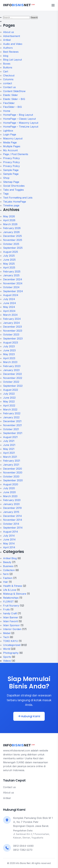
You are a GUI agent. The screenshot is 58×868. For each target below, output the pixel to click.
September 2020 (13, 480)
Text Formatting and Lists (18, 198)
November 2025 (13, 240)
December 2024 (13, 279)
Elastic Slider (11, 95)
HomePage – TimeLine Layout (21, 127)
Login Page (10, 134)
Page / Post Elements (16, 154)
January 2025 (11, 275)
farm (6, 574)
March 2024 (10, 315)
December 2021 (12, 421)
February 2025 (12, 272)
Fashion (8, 578)
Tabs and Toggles (13, 190)
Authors (8, 48)
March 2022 (10, 410)
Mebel (7, 633)
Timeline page (11, 205)
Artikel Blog (10, 558)
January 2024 (11, 323)
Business (8, 566)
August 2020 (11, 484)
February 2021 (12, 461)
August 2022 (11, 390)
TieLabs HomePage (15, 202)
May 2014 (9, 544)
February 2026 (12, 228)
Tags (6, 194)
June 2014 (9, 539)
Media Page (10, 142)
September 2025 (13, 248)
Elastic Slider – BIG (14, 99)
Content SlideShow (14, 91)
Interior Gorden (12, 629)
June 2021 (9, 445)
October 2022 (11, 382)
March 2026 (10, 224)
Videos (7, 661)
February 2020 (12, 500)
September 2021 (13, 433)
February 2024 (12, 319)
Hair (6, 582)
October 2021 (11, 429)
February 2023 (12, 366)
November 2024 (13, 283)
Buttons (8, 67)
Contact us (9, 87)
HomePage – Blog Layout (18, 115)
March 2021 (10, 457)
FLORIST (8, 602)
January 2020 (11, 504)
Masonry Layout (13, 138)
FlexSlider (9, 103)
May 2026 (9, 216)
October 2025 (11, 244)
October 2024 (11, 287)
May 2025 (9, 264)
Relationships (11, 598)
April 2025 (9, 268)
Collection (9, 570)
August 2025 (11, 252)
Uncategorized (12, 645)
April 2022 (9, 406)
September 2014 (13, 528)
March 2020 (10, 496)
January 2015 (11, 512)
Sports (7, 657)
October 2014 (11, 524)
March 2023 (10, 362)
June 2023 (9, 350)
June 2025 (9, 260)
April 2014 (9, 547)
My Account (10, 150)
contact (8, 83)
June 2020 (9, 492)
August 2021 (10, 437)
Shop (6, 178)
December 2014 (12, 516)
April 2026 (9, 220)
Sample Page (11, 170)
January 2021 (11, 465)
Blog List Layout (12, 60)
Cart (6, 71)
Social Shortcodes (14, 186)
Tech (6, 637)
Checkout (9, 75)
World (7, 649)
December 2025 (12, 236)
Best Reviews (11, 52)
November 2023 (13, 331)
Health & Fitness (13, 586)
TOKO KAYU (11, 641)
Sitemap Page (11, 182)
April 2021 (9, 453)
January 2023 (11, 370)
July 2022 (9, 394)
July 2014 (9, 536)
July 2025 (9, 256)
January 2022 (11, 417)
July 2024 (9, 299)
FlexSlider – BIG (12, 107)
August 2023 (11, 343)
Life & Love (10, 590)
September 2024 (13, 291)
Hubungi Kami (29, 716)
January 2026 (11, 232)
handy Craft (10, 613)
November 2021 (12, 425)
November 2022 (13, 378)
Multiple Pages (12, 146)
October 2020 (11, 477)
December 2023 (12, 327)
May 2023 (9, 354)
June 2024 (10, 303)
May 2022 (9, 402)
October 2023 (11, 335)
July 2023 (9, 346)
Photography (11, 653)
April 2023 (9, 358)
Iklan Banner (11, 617)
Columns (8, 79)
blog (6, 56)
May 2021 (9, 449)
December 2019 (12, 508)
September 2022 (13, 386)
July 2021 (9, 441)
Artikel (7, 40)
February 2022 (12, 413)
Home (7, 111)
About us (9, 32)
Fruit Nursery (11, 606)
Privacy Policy (11, 158)
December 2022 (12, 374)
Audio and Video (13, 44)
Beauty (7, 562)
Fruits (6, 609)
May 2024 (9, 307)
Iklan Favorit (10, 621)
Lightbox (8, 131)
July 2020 (9, 488)
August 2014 (11, 532)
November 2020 (13, 473)
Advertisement (12, 36)
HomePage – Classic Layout (19, 119)
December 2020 (13, 469)
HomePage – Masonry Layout (21, 123)
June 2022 (9, 398)
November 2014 (13, 520)
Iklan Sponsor (11, 625)
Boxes (7, 64)
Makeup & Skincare (15, 594)
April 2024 (9, 311)
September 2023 (13, 339)
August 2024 (11, 295)
